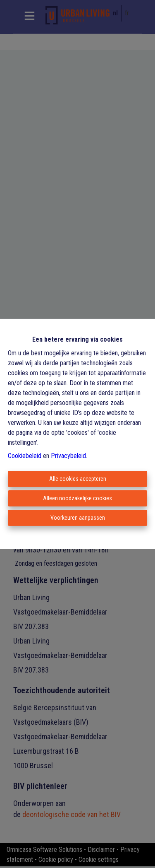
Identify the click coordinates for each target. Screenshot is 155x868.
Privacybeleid (68, 456)
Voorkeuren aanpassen (78, 518)
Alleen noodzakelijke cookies (77, 498)
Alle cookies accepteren (78, 479)
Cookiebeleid (25, 456)
